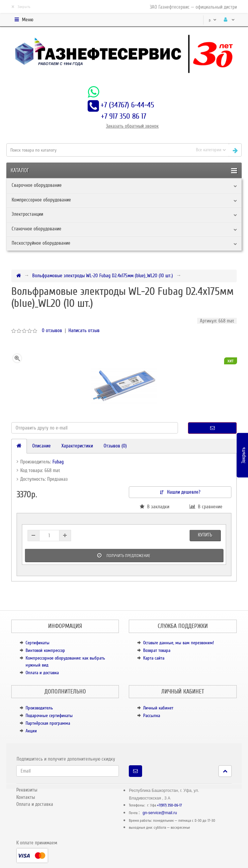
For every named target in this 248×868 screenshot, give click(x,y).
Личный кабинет (158, 708)
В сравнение (206, 507)
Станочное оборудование (37, 229)
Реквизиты (27, 790)
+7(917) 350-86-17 (169, 805)
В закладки (155, 507)
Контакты (26, 797)
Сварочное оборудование (37, 185)
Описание (41, 446)
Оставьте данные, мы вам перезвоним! (178, 643)
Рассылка (152, 716)
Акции (31, 731)
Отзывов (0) (115, 446)
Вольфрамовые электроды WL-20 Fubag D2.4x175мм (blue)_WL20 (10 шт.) (103, 276)
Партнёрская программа (48, 723)
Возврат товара (157, 650)
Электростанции (27, 214)
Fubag (58, 462)
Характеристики (77, 446)
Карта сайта (154, 658)
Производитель (39, 708)
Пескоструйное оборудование (41, 243)
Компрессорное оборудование (41, 200)
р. (213, 20)
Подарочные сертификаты (49, 716)
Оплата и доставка (42, 673)
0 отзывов (52, 330)
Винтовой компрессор (45, 650)
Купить (205, 535)
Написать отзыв (84, 330)
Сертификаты (38, 643)
